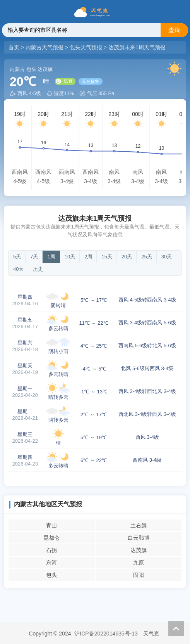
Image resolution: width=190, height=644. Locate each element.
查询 (175, 30)
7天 (34, 257)
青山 (51, 525)
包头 (51, 575)
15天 (107, 257)
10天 (70, 257)
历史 (38, 269)
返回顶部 (176, 628)
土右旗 (139, 525)
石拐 (51, 550)
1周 (51, 257)
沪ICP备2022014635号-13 (106, 634)
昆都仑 (51, 538)
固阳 (139, 575)
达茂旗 (139, 550)
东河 (51, 563)
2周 (88, 257)
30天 (167, 257)
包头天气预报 (86, 47)
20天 (127, 257)
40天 (18, 269)
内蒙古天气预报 (45, 47)
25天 (146, 257)
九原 (139, 563)
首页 (15, 47)
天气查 (151, 634)
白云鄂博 (139, 538)
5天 (17, 257)
